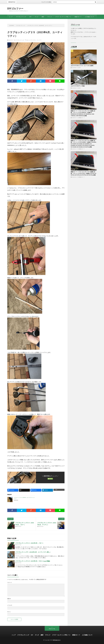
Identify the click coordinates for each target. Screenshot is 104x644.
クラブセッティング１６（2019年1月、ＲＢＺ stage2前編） (33, 561)
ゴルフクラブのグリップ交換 (78, 86)
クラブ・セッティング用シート (63, 17)
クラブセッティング (21, 17)
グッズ (37, 17)
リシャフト (39, 40)
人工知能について (89, 17)
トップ (11, 17)
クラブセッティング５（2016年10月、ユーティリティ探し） (33, 552)
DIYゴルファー (15, 8)
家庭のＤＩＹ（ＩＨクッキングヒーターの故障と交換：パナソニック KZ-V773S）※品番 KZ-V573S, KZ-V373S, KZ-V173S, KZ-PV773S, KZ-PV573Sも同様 (84, 173)
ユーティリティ (33, 40)
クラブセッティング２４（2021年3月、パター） (30, 543)
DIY (30, 17)
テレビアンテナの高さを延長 (50, 2)
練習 (43, 17)
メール (10, 605)
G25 (28, 40)
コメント (10, 582)
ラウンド (50, 17)
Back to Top (52, 629)
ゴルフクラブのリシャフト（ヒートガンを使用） (82, 66)
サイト (9, 612)
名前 (9, 599)
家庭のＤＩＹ (78, 17)
